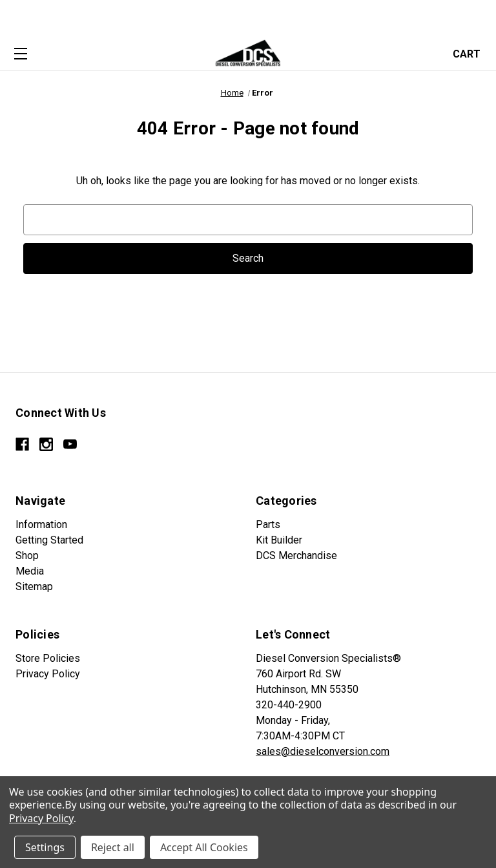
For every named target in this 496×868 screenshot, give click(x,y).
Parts (268, 524)
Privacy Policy (48, 674)
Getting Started (49, 540)
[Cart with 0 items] (470, 53)
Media (30, 571)
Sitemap (34, 587)
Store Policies (48, 658)
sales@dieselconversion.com (323, 751)
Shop (27, 556)
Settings (45, 847)
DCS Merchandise (296, 556)
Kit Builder (279, 540)
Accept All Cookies (204, 847)
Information (41, 524)
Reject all (113, 847)
